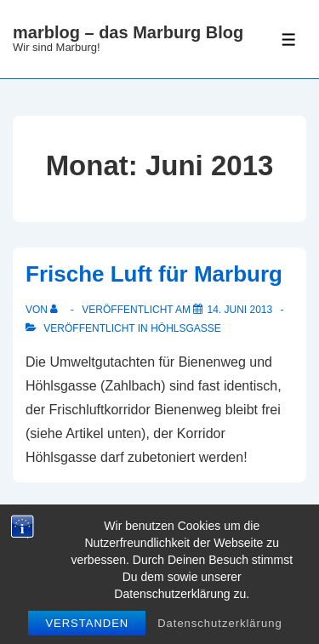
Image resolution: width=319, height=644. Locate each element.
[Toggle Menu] (289, 40)
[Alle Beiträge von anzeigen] (57, 310)
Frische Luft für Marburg (154, 274)
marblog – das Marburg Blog (128, 32)
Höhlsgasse (186, 328)
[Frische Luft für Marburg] (239, 310)
